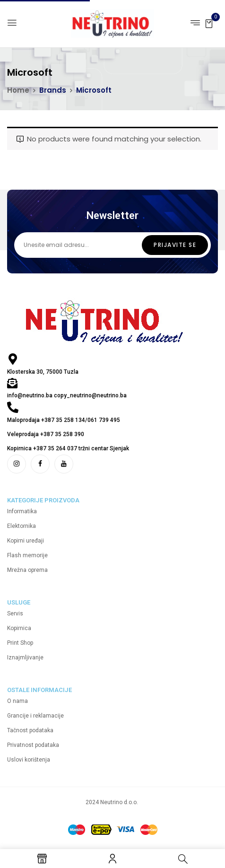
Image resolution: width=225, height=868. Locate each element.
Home (18, 90)
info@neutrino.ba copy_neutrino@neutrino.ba (67, 395)
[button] (209, 23)
